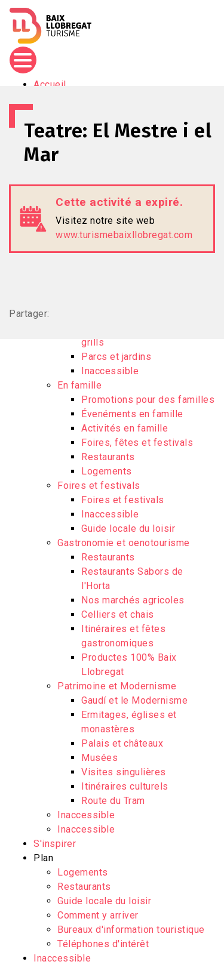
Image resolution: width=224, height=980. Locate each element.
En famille (79, 385)
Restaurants (108, 457)
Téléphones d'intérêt (103, 944)
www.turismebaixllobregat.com (124, 235)
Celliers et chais (118, 614)
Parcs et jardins (116, 357)
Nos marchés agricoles (133, 600)
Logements (107, 471)
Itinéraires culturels (125, 786)
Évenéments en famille (132, 414)
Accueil (50, 84)
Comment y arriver (98, 915)
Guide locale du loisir (128, 528)
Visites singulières (124, 772)
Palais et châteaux (122, 743)
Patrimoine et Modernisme (117, 686)
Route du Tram (113, 801)
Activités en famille (125, 428)
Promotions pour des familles (148, 400)
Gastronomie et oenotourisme (124, 543)
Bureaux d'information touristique (131, 930)
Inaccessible (110, 371)
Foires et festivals (99, 486)
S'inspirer (55, 844)
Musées (99, 758)
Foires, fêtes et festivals (137, 443)
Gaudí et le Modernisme (134, 700)
